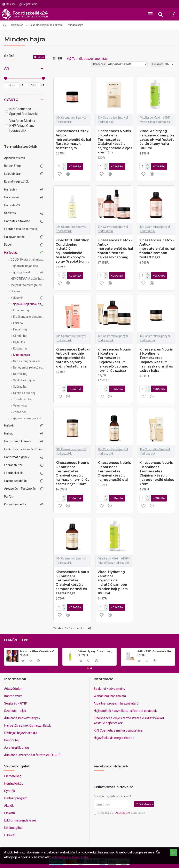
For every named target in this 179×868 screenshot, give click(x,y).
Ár (6, 69)
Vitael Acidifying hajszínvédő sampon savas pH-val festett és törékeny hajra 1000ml (157, 140)
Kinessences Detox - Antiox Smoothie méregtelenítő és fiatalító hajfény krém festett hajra (73, 358)
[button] (88, 668)
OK (173, 853)
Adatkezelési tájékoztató (70, 857)
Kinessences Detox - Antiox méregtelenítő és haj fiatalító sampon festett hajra (157, 249)
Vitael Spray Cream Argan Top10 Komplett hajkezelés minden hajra (97, 651)
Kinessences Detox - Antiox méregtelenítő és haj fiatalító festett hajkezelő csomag (115, 249)
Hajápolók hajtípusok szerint (46, 25)
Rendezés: (99, 64)
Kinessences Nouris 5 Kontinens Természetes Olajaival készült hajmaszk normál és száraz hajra (156, 360)
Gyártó (11, 100)
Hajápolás (17, 25)
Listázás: (158, 64)
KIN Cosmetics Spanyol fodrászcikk (71, 120)
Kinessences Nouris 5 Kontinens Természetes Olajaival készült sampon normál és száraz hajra (72, 583)
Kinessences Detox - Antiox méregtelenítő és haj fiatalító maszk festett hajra (73, 140)
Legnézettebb (16, 640)
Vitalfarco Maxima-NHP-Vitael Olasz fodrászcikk (156, 120)
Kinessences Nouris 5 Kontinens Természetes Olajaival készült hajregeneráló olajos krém (157, 473)
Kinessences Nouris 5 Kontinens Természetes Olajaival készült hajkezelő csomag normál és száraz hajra (114, 362)
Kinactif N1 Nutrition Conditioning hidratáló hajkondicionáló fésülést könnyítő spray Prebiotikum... (72, 251)
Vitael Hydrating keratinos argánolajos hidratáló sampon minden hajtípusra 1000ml (113, 583)
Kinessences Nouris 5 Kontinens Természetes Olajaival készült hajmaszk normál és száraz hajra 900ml (72, 473)
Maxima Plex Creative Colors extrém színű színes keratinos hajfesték (38, 651)
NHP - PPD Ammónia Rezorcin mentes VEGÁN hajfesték (155, 651)
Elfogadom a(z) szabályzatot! (119, 813)
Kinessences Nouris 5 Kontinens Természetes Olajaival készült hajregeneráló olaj (114, 471)
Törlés (40, 57)
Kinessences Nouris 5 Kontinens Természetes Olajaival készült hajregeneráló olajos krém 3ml (115, 142)
